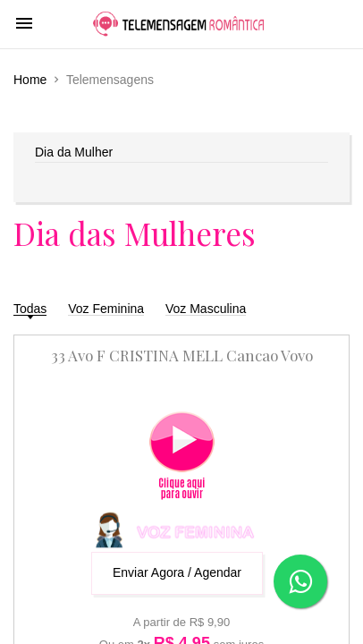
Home (30, 80)
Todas (30, 309)
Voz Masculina (206, 309)
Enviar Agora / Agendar (177, 572)
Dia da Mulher (74, 152)
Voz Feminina (106, 309)
